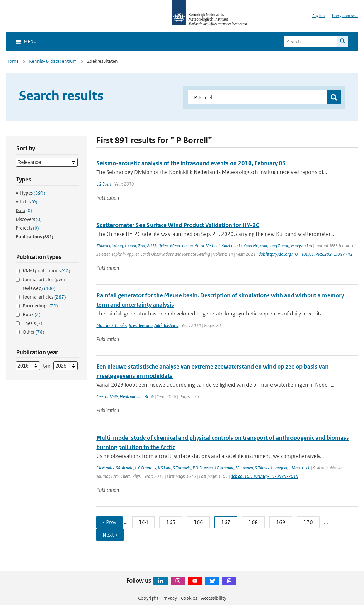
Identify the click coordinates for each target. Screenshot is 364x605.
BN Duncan (203, 468)
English (318, 16)
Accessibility (214, 598)
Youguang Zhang (274, 246)
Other (34, 332)
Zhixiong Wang (110, 246)
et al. (306, 468)
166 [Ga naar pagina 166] (198, 522)
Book (32, 314)
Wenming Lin (181, 246)
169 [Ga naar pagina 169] (281, 522)
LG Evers (104, 184)
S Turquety (182, 468)
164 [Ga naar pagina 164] (143, 522)
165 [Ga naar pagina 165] (171, 522)
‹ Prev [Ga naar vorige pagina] (109, 522)
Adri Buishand (166, 325)
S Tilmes (262, 468)
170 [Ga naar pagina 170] (308, 522)
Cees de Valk (107, 397)
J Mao (294, 468)
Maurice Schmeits (112, 325)
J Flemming (224, 468)
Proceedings (40, 306)
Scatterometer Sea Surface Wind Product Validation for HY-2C (178, 225)
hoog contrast (345, 16)
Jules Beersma (141, 325)
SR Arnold (124, 468)
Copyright (148, 598)
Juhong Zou (135, 246)
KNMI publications (46, 271)
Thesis (33, 323)
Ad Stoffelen (157, 246)
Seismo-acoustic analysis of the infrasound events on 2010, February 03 (191, 163)
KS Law (164, 468)
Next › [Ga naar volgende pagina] (110, 535)
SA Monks (105, 468)
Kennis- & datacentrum (53, 61)
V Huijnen (245, 468)
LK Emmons (146, 468)
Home (12, 61)
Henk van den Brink (137, 397)
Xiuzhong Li (232, 246)
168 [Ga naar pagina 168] (253, 522)
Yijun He (251, 246)
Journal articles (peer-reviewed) (45, 284)
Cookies (189, 598)
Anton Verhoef (207, 246)
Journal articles (44, 297)
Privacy (170, 598)
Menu (30, 41)
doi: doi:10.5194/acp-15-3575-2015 (265, 476)
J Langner (279, 468)
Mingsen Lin (302, 246)
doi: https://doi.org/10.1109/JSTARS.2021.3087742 (306, 254)
